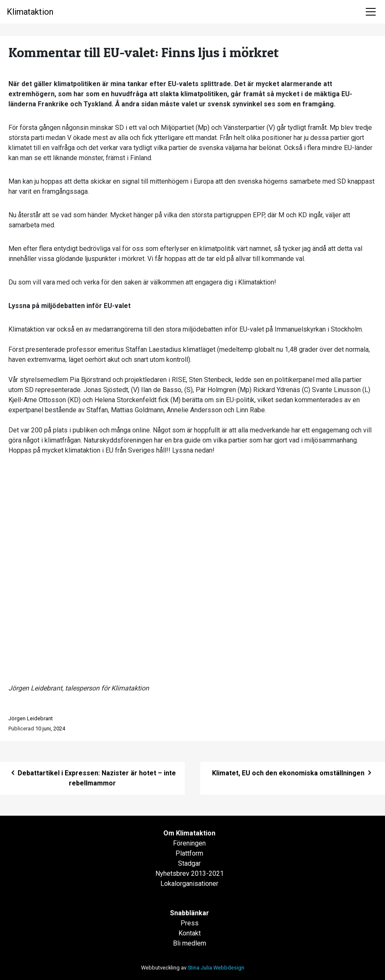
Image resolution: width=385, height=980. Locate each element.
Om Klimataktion (189, 833)
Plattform (189, 853)
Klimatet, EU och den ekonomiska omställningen (292, 773)
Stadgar (189, 863)
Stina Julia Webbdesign (216, 968)
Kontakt (190, 933)
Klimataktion (30, 12)
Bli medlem (190, 943)
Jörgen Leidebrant (31, 718)
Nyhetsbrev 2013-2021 (190, 873)
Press (190, 923)
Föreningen (189, 843)
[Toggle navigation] (371, 12)
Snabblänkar (190, 913)
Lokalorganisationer (189, 884)
